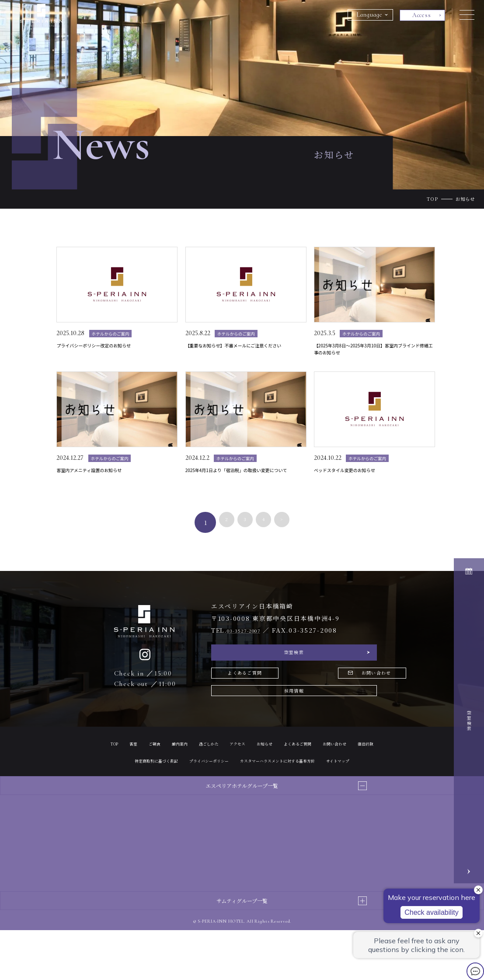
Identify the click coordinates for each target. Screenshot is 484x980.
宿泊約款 (197, 793)
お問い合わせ (343, 699)
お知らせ (305, 775)
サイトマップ (297, 810)
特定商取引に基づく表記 (247, 793)
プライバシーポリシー (314, 793)
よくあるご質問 (251, 699)
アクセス (272, 775)
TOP (432, 199)
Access (422, 15)
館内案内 (202, 775)
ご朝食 (173, 775)
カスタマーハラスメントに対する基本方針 (221, 810)
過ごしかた (237, 775)
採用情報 (294, 721)
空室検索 (294, 673)
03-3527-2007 (251, 647)
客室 (148, 775)
